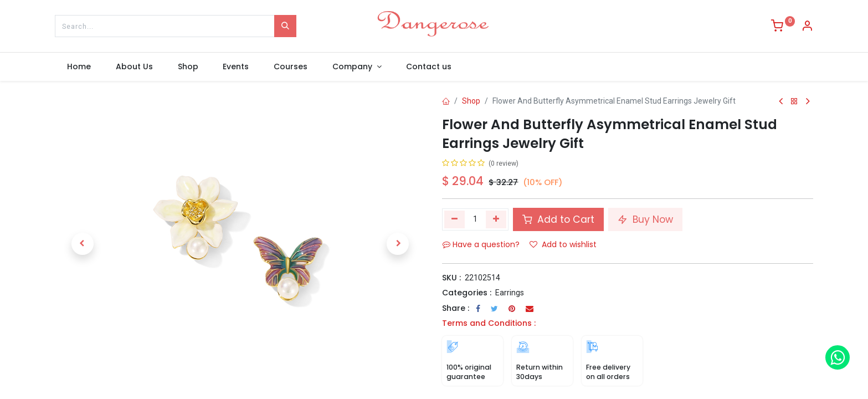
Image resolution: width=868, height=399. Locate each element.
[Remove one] (454, 219)
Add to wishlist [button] (563, 244)
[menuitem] (79, 67)
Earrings (510, 293)
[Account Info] (807, 27)
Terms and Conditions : (489, 323)
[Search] (285, 26)
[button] (83, 244)
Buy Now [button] (645, 219)
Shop (471, 101)
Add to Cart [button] (558, 219)
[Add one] (496, 219)
